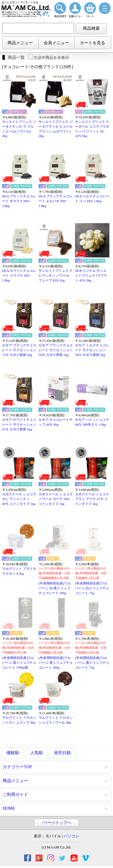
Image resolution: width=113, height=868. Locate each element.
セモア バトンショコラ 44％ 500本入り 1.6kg (92, 422)
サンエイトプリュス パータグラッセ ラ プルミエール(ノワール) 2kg (19, 129)
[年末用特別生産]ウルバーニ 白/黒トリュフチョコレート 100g (55, 588)
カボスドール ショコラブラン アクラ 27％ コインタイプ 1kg (92, 499)
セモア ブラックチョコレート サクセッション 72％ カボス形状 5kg (19, 350)
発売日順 (62, 753)
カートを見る (93, 43)
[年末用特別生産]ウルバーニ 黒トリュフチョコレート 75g (92, 662)
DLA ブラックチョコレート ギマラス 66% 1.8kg (19, 201)
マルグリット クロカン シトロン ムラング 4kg (19, 720)
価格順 (13, 753)
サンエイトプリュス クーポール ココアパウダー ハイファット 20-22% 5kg (92, 129)
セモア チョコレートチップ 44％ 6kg (56, 422)
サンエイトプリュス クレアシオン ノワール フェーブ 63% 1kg (56, 275)
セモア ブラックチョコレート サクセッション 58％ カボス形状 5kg (56, 350)
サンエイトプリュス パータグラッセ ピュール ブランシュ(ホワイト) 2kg (56, 129)
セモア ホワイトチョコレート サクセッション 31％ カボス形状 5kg (19, 424)
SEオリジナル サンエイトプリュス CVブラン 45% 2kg (91, 275)
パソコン (71, 836)
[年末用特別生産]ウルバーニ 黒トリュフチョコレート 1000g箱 (19, 662)
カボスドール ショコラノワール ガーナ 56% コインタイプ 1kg (56, 499)
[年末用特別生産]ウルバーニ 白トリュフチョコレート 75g (92, 588)
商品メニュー (20, 43)
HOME (9, 808)
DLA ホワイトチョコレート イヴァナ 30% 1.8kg (19, 275)
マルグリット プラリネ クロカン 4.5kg (19, 571)
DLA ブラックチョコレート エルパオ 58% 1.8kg (56, 201)
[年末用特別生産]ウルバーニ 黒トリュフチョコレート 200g (56, 662)
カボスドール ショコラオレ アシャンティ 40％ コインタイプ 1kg (19, 499)
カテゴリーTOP (17, 767)
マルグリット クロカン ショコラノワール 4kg (56, 720)
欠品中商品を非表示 (48, 58)
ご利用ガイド (15, 795)
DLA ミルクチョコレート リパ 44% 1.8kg (92, 199)
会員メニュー (56, 43)
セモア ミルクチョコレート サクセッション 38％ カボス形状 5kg (92, 350)
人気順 (36, 753)
